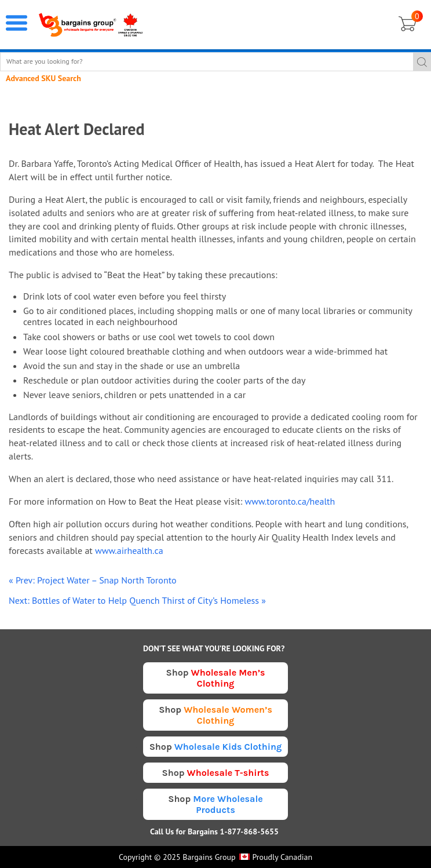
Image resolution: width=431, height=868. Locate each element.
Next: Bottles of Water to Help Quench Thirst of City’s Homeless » (137, 600)
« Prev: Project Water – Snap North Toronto (92, 580)
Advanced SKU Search (43, 78)
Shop (216, 678)
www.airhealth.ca (129, 550)
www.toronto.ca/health (290, 501)
